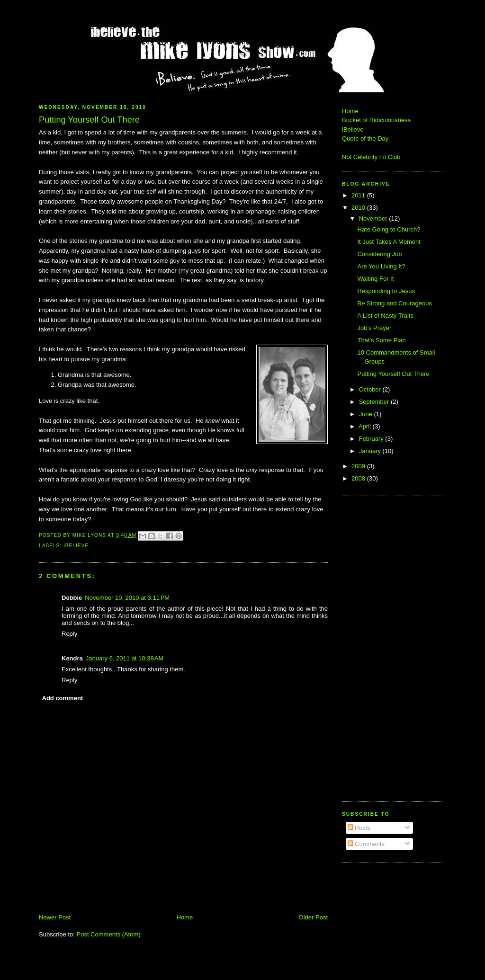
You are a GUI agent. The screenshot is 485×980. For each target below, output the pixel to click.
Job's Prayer (374, 328)
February (372, 439)
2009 (359, 466)
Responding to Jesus (386, 291)
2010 (359, 208)
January (371, 451)
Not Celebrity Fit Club (371, 157)
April (366, 426)
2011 (359, 195)
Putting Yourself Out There (393, 374)
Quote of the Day (365, 138)
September (375, 402)
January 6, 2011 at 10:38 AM (125, 658)
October (371, 389)
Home (185, 917)
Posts (359, 828)
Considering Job (379, 254)
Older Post (313, 917)
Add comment (63, 698)
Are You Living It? (381, 266)
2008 (359, 478)
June (367, 414)
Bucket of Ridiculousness (376, 120)
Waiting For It (375, 279)
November (374, 218)
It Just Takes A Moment (389, 242)
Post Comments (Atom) (109, 934)
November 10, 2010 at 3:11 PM (127, 598)
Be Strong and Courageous (395, 303)
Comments (366, 844)
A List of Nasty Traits (385, 316)
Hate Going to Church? (389, 229)
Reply (69, 634)
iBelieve (76, 546)
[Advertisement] (370, 647)
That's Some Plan (381, 340)
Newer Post (55, 917)
